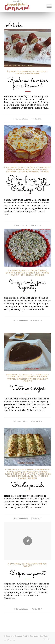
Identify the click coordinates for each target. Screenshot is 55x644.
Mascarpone (32, 73)
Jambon (39, 275)
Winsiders (11, 640)
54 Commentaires (21, 518)
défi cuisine (23, 476)
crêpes (20, 73)
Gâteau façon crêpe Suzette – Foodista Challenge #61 (28, 184)
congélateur (30, 472)
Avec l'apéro (29, 271)
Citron (22, 167)
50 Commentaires (21, 609)
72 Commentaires (21, 225)
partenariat (37, 379)
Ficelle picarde (27, 485)
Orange (44, 172)
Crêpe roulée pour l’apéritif (28, 285)
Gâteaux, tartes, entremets (22, 172)
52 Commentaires (20, 421)
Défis (19, 169)
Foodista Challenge (35, 169)
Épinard (10, 273)
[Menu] (47, 6)
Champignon (42, 470)
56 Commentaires (21, 320)
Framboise (30, 377)
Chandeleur (27, 71)
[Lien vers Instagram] (49, 639)
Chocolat (42, 71)
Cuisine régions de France (20, 474)
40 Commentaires (21, 119)
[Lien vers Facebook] (44, 639)
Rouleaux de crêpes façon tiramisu (27, 83)
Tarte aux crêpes (28, 388)
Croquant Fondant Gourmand (27, 636)
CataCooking (26, 470)
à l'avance (13, 71)
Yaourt (27, 566)
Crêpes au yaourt (27, 573)
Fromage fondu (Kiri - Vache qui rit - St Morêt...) (30, 274)
